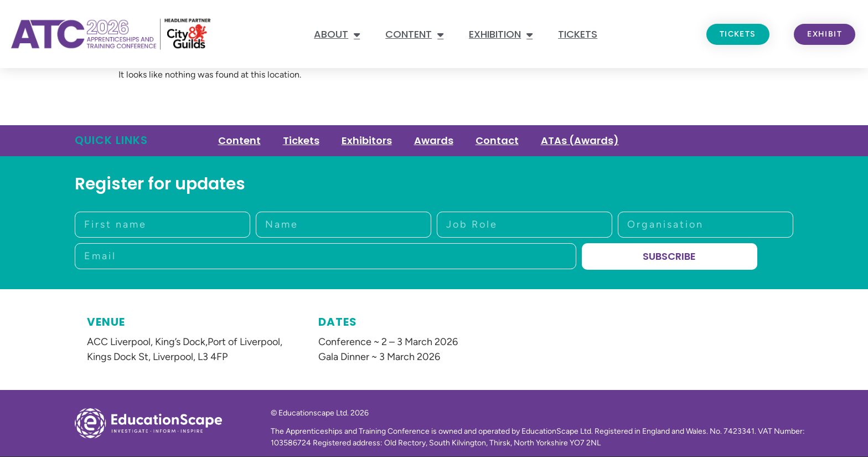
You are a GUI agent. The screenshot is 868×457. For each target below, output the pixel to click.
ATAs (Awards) (580, 140)
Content (414, 34)
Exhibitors (367, 140)
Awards (434, 140)
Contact (497, 140)
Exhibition (501, 34)
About (337, 34)
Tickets (578, 34)
